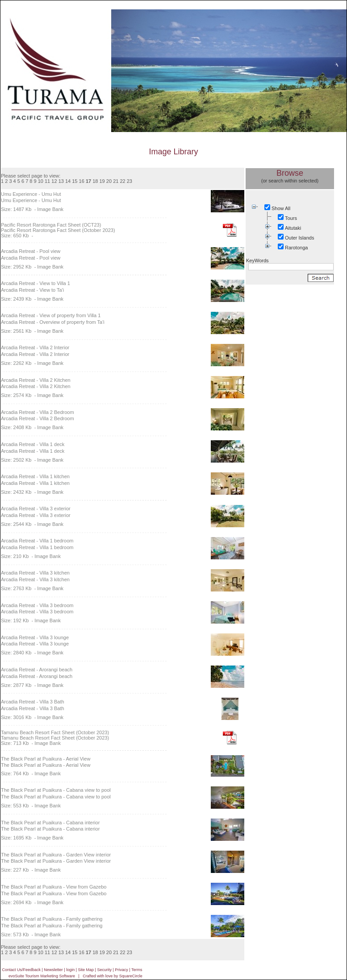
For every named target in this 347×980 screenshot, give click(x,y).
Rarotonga (296, 248)
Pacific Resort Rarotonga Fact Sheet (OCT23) (51, 225)
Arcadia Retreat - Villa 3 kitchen (35, 573)
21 (116, 181)
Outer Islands (299, 238)
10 (41, 181)
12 (54, 181)
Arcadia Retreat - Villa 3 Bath (33, 702)
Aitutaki (293, 228)
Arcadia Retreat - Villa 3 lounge (35, 637)
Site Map (86, 970)
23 (130, 181)
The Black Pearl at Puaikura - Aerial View (46, 759)
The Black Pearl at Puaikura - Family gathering (52, 919)
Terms (137, 970)
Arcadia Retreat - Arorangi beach (37, 670)
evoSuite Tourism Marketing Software (42, 976)
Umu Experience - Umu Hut (31, 194)
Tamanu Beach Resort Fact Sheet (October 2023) (55, 732)
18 (95, 181)
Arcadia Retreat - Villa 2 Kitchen (36, 380)
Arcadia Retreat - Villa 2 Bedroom (38, 412)
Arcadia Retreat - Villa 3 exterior (36, 509)
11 (47, 181)
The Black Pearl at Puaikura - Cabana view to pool (56, 790)
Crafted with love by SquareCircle (113, 976)
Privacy (121, 970)
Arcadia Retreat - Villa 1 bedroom (37, 541)
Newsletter (53, 970)
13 (61, 181)
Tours (291, 218)
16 (82, 181)
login (70, 970)
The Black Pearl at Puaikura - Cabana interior (50, 823)
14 (68, 181)
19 (102, 181)
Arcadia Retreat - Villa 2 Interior (35, 347)
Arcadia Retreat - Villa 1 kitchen (35, 476)
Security (104, 970)
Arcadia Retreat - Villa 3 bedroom (37, 605)
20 (109, 181)
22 (122, 181)
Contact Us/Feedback (21, 970)
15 (75, 181)
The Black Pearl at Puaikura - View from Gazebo (54, 887)
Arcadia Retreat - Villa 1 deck (33, 444)
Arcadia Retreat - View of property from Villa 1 (51, 315)
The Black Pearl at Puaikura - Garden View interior (56, 855)
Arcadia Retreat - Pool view (31, 251)
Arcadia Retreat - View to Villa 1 (36, 283)
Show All (281, 208)
